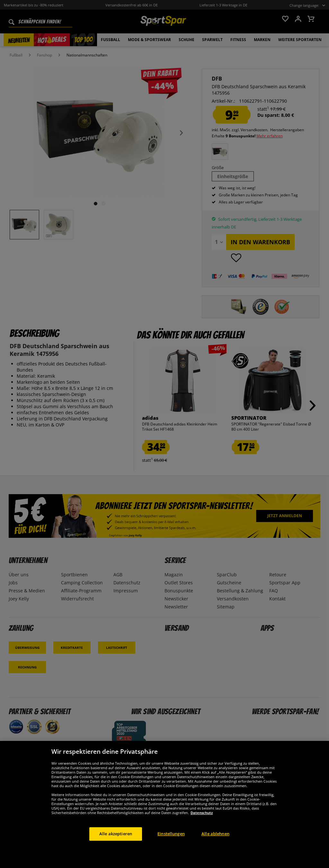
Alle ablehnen (215, 847)
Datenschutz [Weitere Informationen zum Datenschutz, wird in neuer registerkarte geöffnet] (202, 826)
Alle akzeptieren (116, 847)
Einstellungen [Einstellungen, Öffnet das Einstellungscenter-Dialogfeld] (171, 847)
